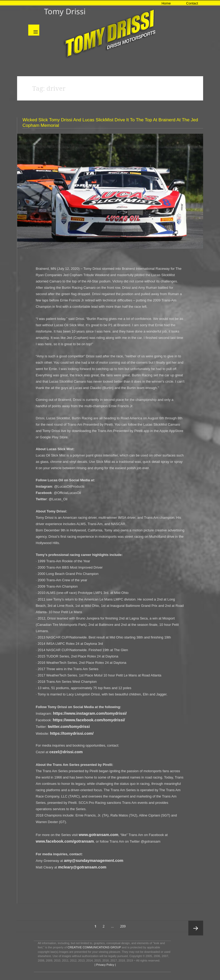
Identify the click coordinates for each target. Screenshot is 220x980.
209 (124, 925)
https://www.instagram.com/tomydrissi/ (90, 713)
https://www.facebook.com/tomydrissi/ (89, 720)
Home (166, 3)
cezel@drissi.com (66, 752)
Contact (192, 3)
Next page (196, 928)
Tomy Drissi (65, 11)
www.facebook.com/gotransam (65, 841)
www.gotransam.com (98, 835)
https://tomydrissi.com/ (72, 733)
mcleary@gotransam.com (82, 867)
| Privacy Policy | (105, 965)
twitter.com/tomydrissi (69, 726)
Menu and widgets (34, 30)
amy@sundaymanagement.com (94, 860)
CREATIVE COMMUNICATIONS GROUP (94, 947)
